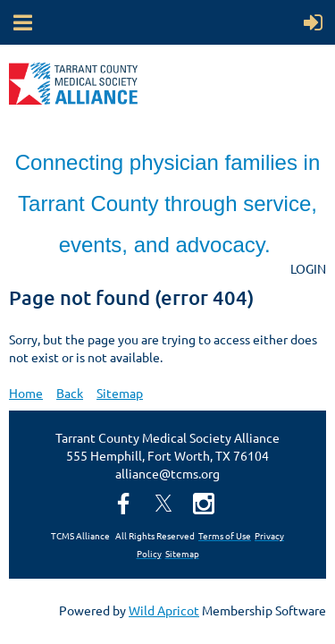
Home (26, 393)
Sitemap (120, 393)
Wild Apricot (164, 610)
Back (70, 393)
